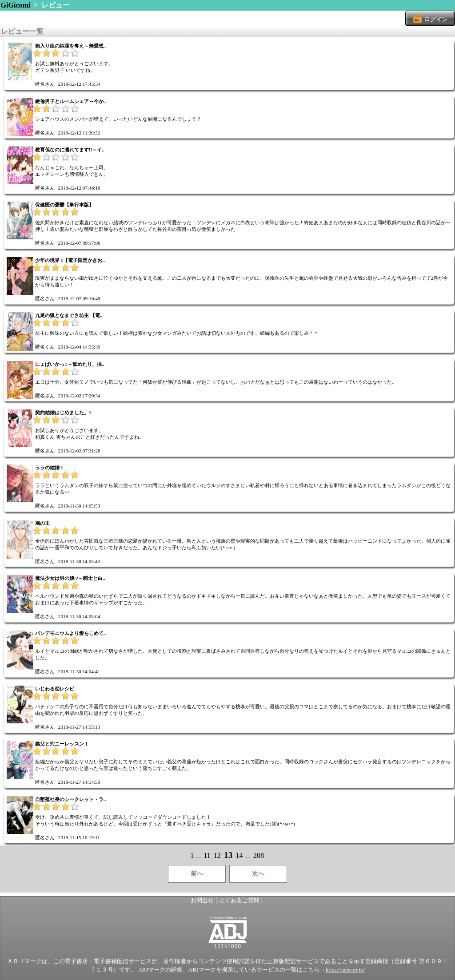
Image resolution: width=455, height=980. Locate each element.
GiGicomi (16, 5)
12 (217, 855)
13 (228, 855)
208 (259, 855)
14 (239, 855)
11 (207, 855)
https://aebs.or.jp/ (345, 970)
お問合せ (202, 901)
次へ (258, 874)
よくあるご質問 (239, 901)
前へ (197, 874)
